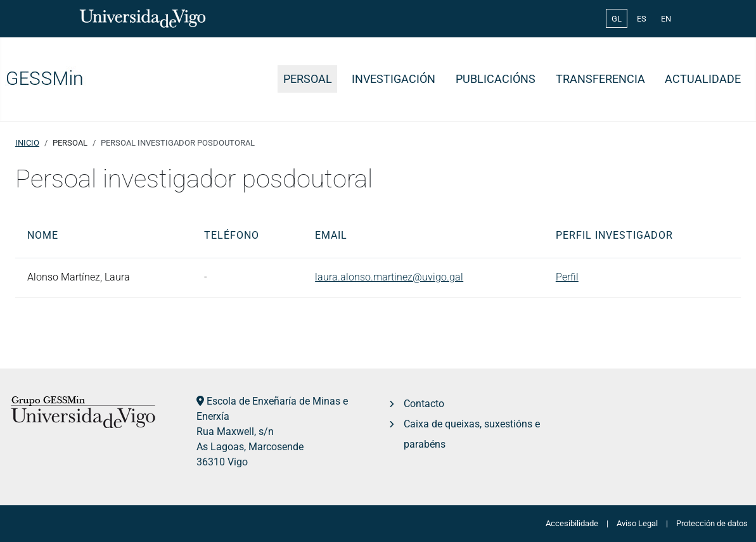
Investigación (394, 79)
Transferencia (600, 79)
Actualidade (703, 79)
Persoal (308, 79)
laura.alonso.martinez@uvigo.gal (389, 277)
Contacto (424, 404)
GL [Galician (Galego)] (617, 19)
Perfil (567, 277)
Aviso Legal (637, 523)
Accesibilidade (572, 523)
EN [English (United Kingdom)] (666, 19)
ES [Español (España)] (642, 19)
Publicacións (496, 79)
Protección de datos (712, 523)
